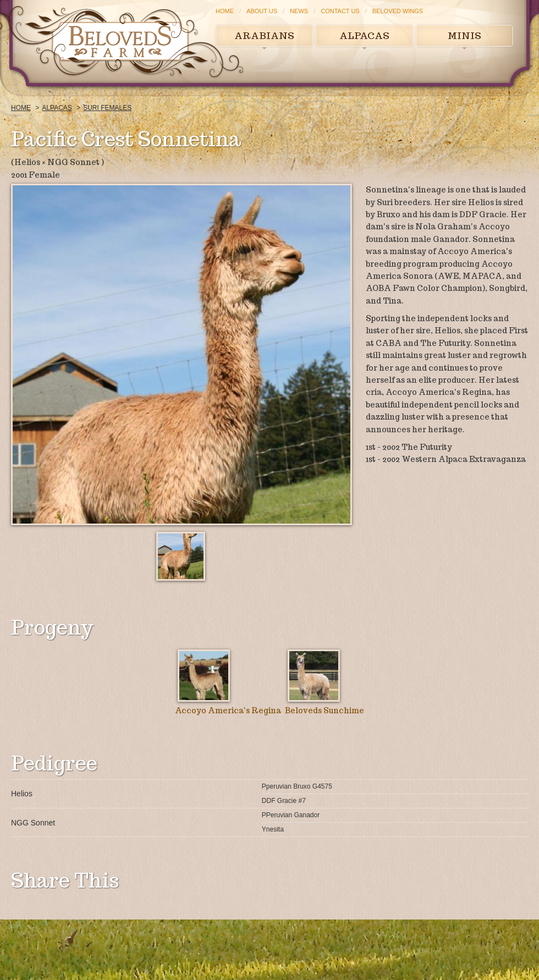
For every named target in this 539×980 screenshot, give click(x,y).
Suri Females (107, 108)
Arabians (264, 36)
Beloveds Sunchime (324, 711)
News (299, 11)
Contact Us (340, 11)
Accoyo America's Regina (228, 711)
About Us (262, 11)
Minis (464, 36)
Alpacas (364, 36)
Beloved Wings (398, 11)
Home (225, 11)
